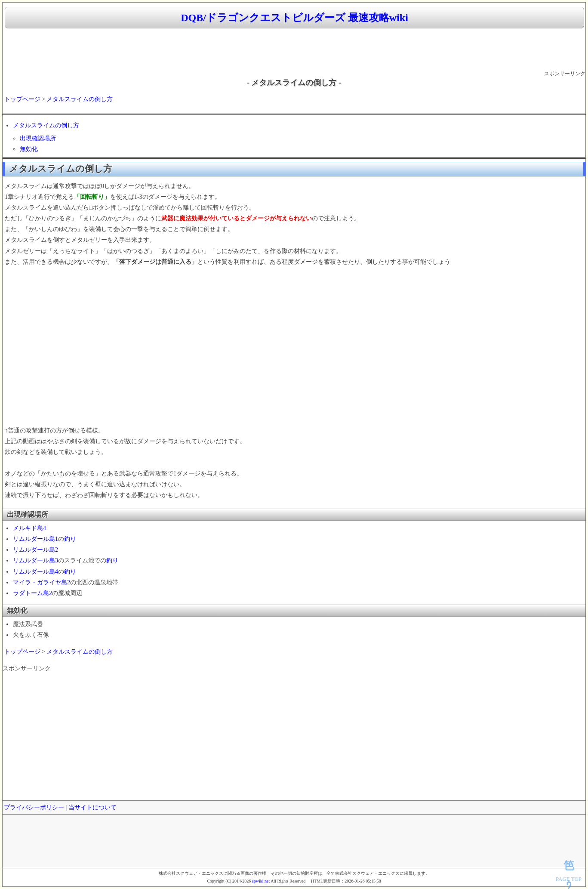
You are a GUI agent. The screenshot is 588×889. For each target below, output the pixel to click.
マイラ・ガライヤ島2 (42, 582)
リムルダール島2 (35, 550)
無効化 (29, 149)
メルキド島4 (29, 528)
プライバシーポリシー (34, 807)
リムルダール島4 (35, 572)
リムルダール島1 (35, 539)
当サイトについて (92, 807)
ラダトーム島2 (32, 593)
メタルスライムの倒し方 (80, 99)
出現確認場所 (38, 138)
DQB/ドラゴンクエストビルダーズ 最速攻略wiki (294, 18)
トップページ (22, 99)
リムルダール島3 (35, 560)
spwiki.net (261, 881)
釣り (70, 539)
